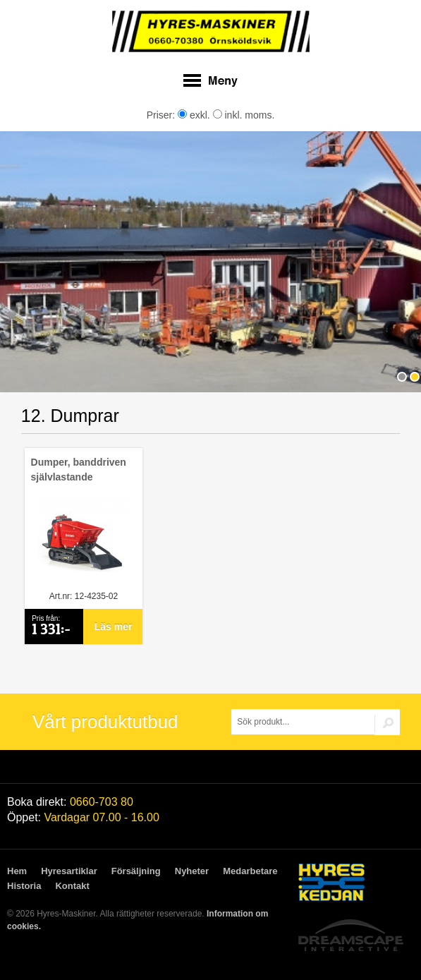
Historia (24, 886)
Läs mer (114, 627)
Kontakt (72, 886)
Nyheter (192, 871)
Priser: (162, 115)
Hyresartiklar (69, 871)
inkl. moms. (244, 115)
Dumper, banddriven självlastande (79, 470)
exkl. (194, 115)
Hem (17, 871)
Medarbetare (250, 871)
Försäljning (136, 871)
